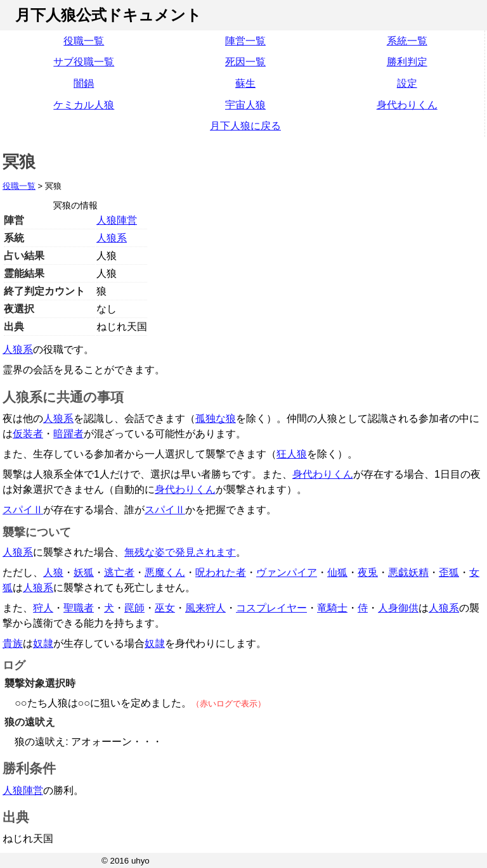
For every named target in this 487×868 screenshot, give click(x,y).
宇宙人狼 (245, 105)
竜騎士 (332, 608)
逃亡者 (119, 572)
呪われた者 (221, 572)
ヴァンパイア (287, 572)
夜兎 (368, 572)
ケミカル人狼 (84, 105)
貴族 (13, 643)
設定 (407, 83)
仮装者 (28, 434)
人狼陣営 (117, 220)
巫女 (165, 608)
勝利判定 (407, 62)
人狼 (53, 572)
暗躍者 (68, 434)
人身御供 (398, 608)
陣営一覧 (245, 41)
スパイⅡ (23, 510)
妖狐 (84, 572)
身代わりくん (407, 105)
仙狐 (337, 572)
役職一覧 (84, 41)
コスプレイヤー (271, 608)
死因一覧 (245, 62)
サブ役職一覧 (84, 62)
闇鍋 (84, 83)
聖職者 (79, 608)
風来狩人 (205, 608)
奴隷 (43, 643)
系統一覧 (407, 41)
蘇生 (245, 83)
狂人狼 (292, 454)
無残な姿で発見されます (180, 552)
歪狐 (449, 572)
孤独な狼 (216, 418)
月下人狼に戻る (245, 126)
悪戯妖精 (408, 572)
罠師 (134, 608)
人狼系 (112, 238)
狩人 (43, 608)
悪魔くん (165, 572)
